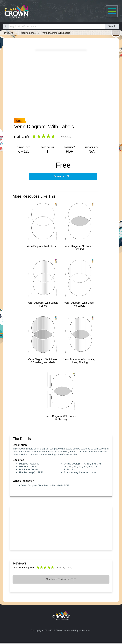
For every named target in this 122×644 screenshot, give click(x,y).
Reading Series (28, 33)
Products (9, 33)
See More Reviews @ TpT (61, 579)
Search (112, 26)
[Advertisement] (61, 527)
